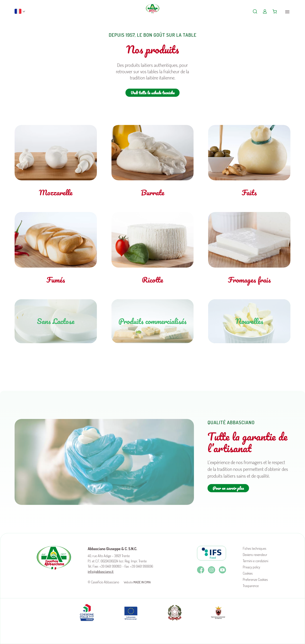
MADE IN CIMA (142, 582)
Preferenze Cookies (255, 579)
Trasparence (251, 586)
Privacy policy (251, 567)
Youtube (222, 570)
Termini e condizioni (255, 561)
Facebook (201, 570)
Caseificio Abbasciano (153, 14)
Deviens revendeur (255, 555)
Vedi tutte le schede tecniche (152, 93)
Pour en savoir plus (228, 488)
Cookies (248, 573)
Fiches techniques (255, 548)
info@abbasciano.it (101, 572)
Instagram (212, 570)
